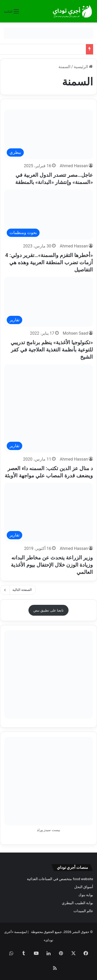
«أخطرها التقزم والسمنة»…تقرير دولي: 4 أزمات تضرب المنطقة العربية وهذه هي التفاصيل (49, 262)
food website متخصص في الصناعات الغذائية (60, 879)
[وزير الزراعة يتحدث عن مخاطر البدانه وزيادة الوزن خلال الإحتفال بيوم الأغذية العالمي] (48, 512)
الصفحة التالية (18, 590)
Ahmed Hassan (74, 166)
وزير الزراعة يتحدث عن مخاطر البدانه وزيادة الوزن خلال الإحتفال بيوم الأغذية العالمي (52, 565)
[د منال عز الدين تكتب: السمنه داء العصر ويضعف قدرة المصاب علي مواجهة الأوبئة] (48, 408)
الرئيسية (83, 67)
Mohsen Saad (75, 333)
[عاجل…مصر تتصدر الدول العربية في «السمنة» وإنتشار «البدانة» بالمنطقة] (48, 134)
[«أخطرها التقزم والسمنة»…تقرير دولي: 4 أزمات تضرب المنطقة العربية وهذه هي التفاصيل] (48, 214)
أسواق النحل (84, 887)
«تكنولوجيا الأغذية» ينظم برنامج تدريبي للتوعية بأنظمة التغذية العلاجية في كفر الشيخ (52, 350)
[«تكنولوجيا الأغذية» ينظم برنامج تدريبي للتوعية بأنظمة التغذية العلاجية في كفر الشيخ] (48, 302)
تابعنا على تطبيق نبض (48, 610)
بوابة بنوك (86, 895)
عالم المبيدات (83, 911)
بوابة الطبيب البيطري (77, 903)
